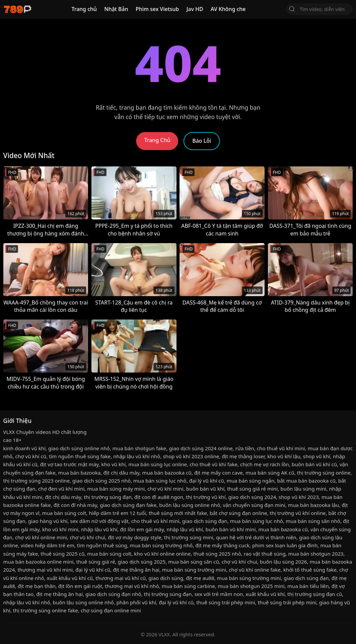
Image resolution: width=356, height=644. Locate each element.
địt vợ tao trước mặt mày (69, 464)
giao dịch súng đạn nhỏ (113, 594)
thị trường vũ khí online (298, 513)
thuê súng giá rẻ (96, 562)
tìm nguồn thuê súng (102, 545)
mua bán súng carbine (188, 586)
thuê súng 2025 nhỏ (217, 554)
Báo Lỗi (202, 141)
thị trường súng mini (189, 537)
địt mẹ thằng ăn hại (136, 570)
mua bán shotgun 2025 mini (251, 586)
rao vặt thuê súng (264, 554)
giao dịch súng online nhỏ (79, 448)
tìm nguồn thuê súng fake (80, 456)
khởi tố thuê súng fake (310, 570)
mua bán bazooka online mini (39, 562)
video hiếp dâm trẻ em (48, 545)
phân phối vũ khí (136, 602)
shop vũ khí (317, 456)
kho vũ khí (114, 464)
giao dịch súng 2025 (142, 562)
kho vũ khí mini (60, 529)
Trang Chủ (157, 140)
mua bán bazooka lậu (313, 505)
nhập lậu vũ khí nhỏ (137, 456)
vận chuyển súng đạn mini (254, 505)
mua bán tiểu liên (308, 586)
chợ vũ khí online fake (255, 570)
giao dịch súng (166, 578)
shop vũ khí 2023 (299, 497)
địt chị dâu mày (121, 473)
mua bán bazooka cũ (167, 473)
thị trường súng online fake (46, 610)
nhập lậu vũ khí (99, 529)
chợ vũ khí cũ (31, 456)
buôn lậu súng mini (303, 489)
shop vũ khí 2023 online (191, 456)
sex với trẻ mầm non (219, 594)
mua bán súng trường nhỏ (161, 545)
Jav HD (195, 9)
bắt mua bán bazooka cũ (306, 481)
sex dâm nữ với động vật (99, 521)
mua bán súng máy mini (116, 489)
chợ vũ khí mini (165, 489)
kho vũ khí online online (162, 554)
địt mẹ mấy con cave (219, 473)
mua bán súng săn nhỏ (313, 521)
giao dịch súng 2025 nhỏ (102, 481)
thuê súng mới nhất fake (178, 513)
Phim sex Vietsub (157, 9)
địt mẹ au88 (200, 578)
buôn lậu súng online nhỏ (190, 505)
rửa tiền (245, 448)
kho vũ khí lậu (284, 456)
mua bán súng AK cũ (270, 473)
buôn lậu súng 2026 (283, 562)
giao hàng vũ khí (48, 521)
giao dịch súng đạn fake (128, 505)
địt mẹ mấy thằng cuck (223, 545)
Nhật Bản (116, 9)
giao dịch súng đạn (205, 521)
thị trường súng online (324, 473)
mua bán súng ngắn (250, 481)
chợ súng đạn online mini (111, 610)
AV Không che (228, 9)
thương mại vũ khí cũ (121, 578)
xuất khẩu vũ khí (265, 594)
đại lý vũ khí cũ (207, 481)
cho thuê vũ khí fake (213, 464)
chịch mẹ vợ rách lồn (265, 464)
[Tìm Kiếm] (292, 9)
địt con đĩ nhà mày (75, 505)
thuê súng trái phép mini (226, 602)
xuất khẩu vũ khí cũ (70, 578)
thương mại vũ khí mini (45, 570)
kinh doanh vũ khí (25, 448)
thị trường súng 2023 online (37, 481)
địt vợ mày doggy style (134, 537)
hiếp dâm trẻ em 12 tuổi (117, 513)
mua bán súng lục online (158, 464)
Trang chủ (84, 9)
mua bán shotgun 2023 (316, 554)
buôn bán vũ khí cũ (314, 464)
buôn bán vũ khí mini (231, 529)
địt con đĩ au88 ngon (159, 497)
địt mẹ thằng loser (243, 456)
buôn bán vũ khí (205, 489)
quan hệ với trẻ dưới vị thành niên (256, 537)
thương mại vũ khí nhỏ (132, 586)
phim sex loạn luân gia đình (285, 545)
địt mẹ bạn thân (37, 586)
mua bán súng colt (64, 513)
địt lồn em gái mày (142, 529)
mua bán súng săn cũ (194, 562)
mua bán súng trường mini (194, 570)
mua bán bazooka (79, 473)
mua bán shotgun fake (139, 448)
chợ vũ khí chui (87, 537)
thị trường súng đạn (108, 497)
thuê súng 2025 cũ (63, 554)
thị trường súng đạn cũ (315, 594)
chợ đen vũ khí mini (61, 489)
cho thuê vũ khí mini (281, 448)
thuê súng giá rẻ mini (253, 489)
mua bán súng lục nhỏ (160, 481)
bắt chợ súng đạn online (238, 513)
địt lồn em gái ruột (80, 586)
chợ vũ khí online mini (41, 537)
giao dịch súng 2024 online (201, 448)
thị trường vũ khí (206, 497)
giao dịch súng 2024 (252, 497)
